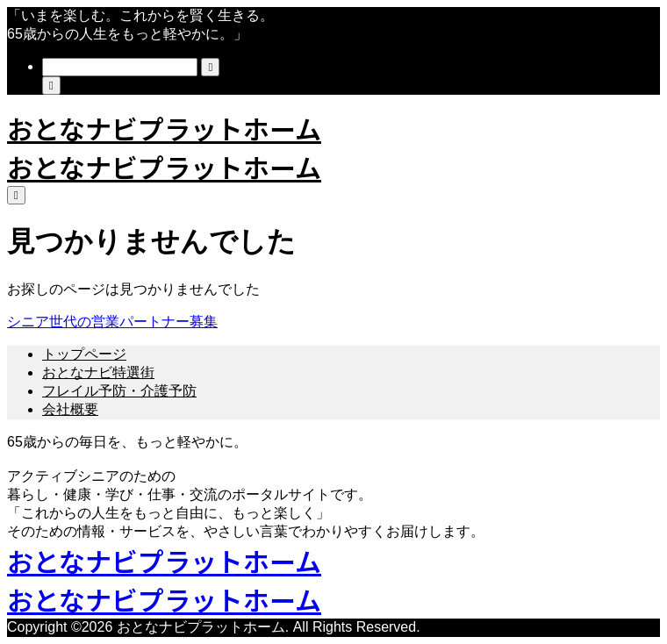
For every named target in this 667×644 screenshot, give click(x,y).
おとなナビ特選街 (98, 372)
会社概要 (70, 409)
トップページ (84, 354)
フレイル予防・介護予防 (119, 391)
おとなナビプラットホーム (164, 128)
